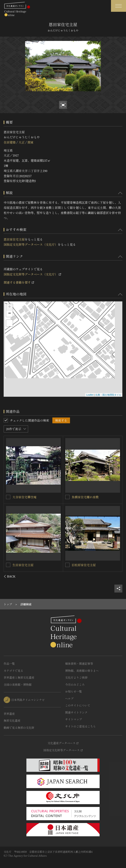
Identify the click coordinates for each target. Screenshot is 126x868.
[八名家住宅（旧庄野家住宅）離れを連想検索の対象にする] (8, 565)
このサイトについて (78, 705)
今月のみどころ (75, 685)
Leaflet (90, 395)
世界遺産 (9, 714)
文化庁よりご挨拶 (76, 677)
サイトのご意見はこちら (81, 726)
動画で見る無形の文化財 (19, 728)
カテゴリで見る (13, 671)
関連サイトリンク (76, 712)
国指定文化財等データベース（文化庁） (31, 244)
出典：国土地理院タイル (108, 395)
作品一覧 (9, 664)
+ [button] (10, 307)
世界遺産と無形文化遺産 (19, 677)
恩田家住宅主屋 (14, 239)
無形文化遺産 (12, 721)
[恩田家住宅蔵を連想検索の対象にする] (8, 497)
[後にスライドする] (117, 576)
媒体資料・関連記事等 (79, 664)
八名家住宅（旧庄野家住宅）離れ (35, 565)
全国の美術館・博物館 (18, 685)
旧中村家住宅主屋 (84, 497)
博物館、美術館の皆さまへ (82, 671)
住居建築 (10, 142)
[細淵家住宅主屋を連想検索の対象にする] (67, 565)
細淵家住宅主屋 (82, 565)
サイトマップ (74, 719)
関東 (30, 142)
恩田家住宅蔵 (22, 497)
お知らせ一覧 (74, 691)
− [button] (10, 314)
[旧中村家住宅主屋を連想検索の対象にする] (67, 497)
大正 (21, 142)
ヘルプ (69, 698)
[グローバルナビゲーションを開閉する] (118, 6)
